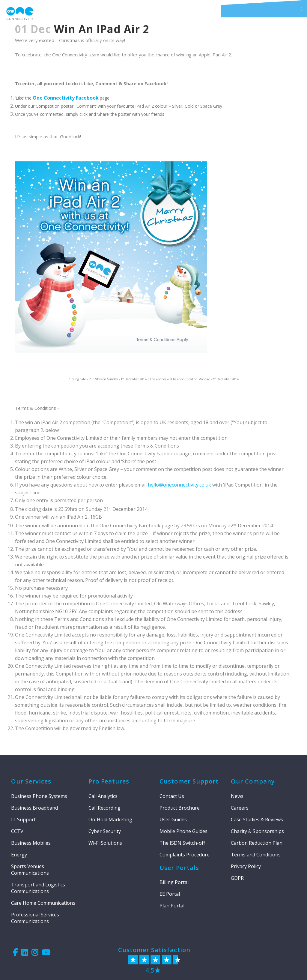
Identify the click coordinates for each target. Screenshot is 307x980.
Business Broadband (34, 808)
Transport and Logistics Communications (38, 888)
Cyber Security (105, 831)
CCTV (17, 831)
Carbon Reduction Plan (257, 843)
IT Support (23, 820)
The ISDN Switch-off (182, 843)
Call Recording (104, 808)
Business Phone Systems (39, 796)
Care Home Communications (43, 903)
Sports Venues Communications (30, 870)
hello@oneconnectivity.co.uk (179, 485)
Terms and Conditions (256, 855)
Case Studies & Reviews (257, 820)
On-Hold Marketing (110, 820)
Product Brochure (180, 808)
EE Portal (170, 894)
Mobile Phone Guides (183, 831)
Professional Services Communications (35, 918)
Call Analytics (103, 796)
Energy (19, 855)
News (237, 796)
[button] (264, 9)
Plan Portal (172, 906)
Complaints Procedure (185, 855)
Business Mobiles (31, 843)
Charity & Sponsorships (257, 831)
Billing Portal (174, 882)
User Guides (173, 820)
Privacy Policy (246, 866)
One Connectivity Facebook (66, 98)
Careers (240, 808)
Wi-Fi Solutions (105, 843)
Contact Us (172, 796)
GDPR (237, 878)
